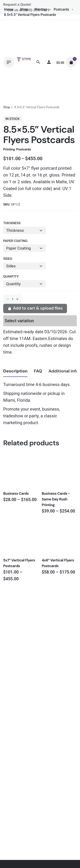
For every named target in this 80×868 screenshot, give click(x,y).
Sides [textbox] (11, 266)
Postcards (61, 9)
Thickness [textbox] (15, 230)
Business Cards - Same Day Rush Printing (56, 499)
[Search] (38, 62)
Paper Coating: (16, 241)
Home (9, 9)
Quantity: (11, 276)
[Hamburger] (9, 62)
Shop (24, 9)
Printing (41, 9)
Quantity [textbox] (13, 284)
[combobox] (25, 284)
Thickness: (12, 223)
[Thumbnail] (24, 62)
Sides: (8, 259)
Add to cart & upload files (35, 308)
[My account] (49, 62)
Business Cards (16, 493)
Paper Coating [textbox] (19, 248)
